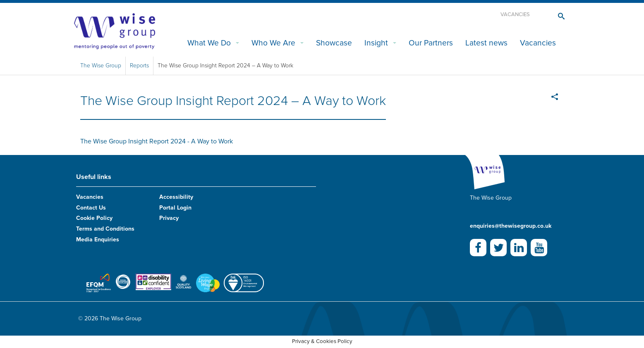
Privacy (169, 218)
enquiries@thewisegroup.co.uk (511, 226)
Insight (376, 43)
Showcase (334, 43)
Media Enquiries (98, 240)
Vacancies (515, 14)
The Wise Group (101, 66)
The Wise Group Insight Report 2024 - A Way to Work (157, 141)
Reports (139, 66)
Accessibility (176, 197)
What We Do (209, 43)
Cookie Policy (94, 218)
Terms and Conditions (105, 229)
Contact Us (91, 208)
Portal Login (175, 208)
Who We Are (273, 43)
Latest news (486, 43)
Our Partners (431, 43)
